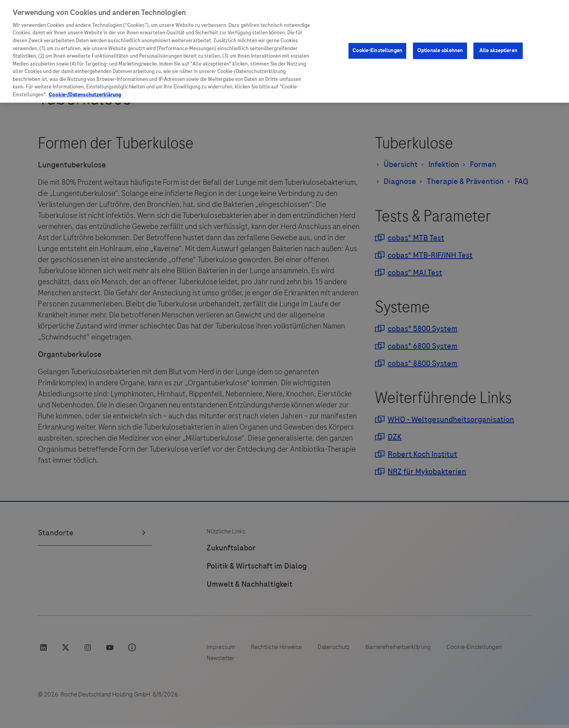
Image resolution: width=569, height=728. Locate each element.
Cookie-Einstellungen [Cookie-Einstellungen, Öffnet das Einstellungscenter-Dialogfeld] (377, 23)
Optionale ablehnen (440, 23)
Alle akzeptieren (498, 23)
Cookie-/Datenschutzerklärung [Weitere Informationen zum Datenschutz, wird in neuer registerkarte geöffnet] (85, 68)
